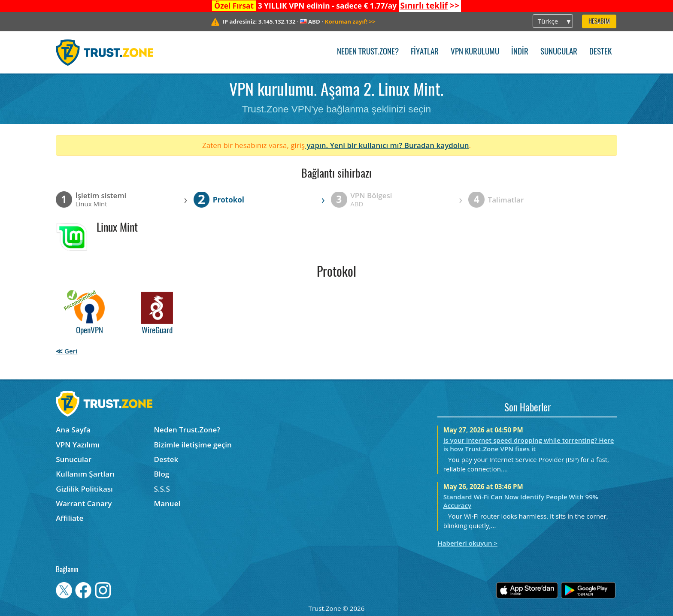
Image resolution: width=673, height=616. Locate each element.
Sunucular (559, 52)
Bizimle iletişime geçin (193, 445)
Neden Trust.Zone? (368, 52)
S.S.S (162, 489)
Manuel (167, 503)
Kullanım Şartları (85, 474)
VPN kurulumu (475, 52)
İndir (520, 52)
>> (429, 6)
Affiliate (70, 518)
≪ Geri (67, 351)
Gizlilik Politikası (84, 489)
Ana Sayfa (73, 430)
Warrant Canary (84, 503)
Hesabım (599, 22)
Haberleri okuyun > (467, 543)
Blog (162, 474)
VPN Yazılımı (78, 445)
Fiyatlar (425, 52)
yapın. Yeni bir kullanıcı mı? (355, 145)
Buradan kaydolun (437, 145)
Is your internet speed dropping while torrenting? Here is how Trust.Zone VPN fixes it (529, 444)
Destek (600, 52)
